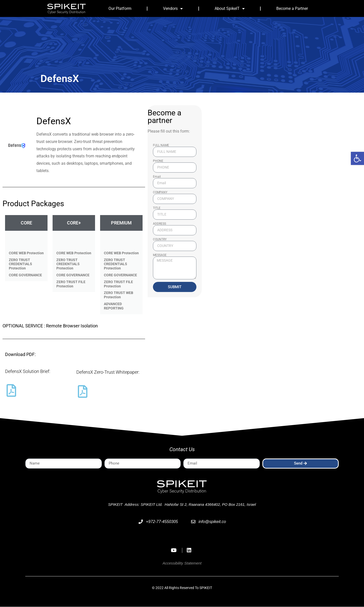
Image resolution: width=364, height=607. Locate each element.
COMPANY (160, 193)
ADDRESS (160, 224)
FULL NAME (161, 145)
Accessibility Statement (182, 563)
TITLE (157, 208)
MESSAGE (160, 255)
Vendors (173, 9)
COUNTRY (160, 240)
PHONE (158, 161)
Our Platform (120, 8)
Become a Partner (292, 8)
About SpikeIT (230, 9)
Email (157, 177)
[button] (357, 158)
